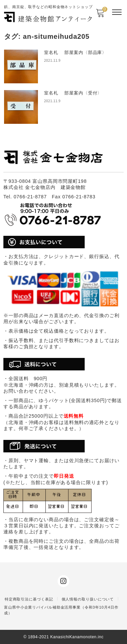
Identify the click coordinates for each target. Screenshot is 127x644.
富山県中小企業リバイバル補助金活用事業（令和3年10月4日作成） (61, 610)
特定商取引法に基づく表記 (29, 599)
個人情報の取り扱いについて (88, 599)
